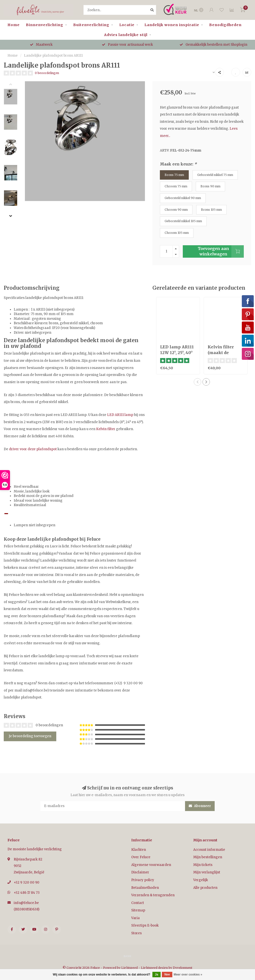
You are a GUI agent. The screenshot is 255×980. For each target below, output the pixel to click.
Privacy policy (143, 880)
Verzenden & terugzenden (153, 895)
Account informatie (209, 850)
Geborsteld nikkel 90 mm (183, 198)
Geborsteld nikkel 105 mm (183, 221)
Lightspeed (129, 968)
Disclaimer (140, 872)
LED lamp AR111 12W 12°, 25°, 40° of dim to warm (177, 353)
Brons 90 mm (210, 186)
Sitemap (138, 910)
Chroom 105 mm (177, 233)
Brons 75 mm (174, 175)
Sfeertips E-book (145, 925)
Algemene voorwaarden (151, 865)
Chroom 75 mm (176, 186)
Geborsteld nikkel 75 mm (215, 175)
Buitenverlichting (91, 25)
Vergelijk (201, 880)
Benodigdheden (225, 25)
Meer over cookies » (188, 975)
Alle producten (205, 888)
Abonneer (200, 806)
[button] (14, 85)
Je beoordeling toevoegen (30, 736)
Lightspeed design (154, 968)
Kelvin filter (106, 429)
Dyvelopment (183, 968)
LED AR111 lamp (120, 415)
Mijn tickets (203, 865)
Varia (135, 918)
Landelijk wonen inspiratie (172, 25)
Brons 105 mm (211, 210)
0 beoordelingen (47, 73)
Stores (136, 933)
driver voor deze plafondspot (33, 449)
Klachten (139, 850)
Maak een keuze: (178, 164)
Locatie (127, 25)
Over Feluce (141, 857)
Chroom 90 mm (176, 210)
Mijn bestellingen (208, 857)
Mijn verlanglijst (207, 872)
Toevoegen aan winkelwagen (221, 251)
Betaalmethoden (145, 888)
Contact (138, 903)
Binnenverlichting (45, 25)
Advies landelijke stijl (126, 35)
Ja (157, 975)
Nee (167, 975)
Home (14, 25)
